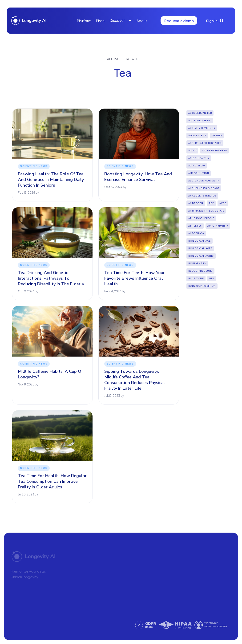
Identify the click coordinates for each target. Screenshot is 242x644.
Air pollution (199, 173)
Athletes (195, 226)
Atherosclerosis (202, 218)
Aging (193, 151)
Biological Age (200, 241)
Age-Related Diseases (205, 143)
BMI (212, 278)
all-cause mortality (204, 181)
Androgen (196, 203)
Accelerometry (200, 120)
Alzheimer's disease (204, 188)
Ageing (217, 135)
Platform (84, 21)
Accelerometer (200, 113)
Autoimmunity (218, 226)
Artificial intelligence (206, 211)
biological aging (201, 256)
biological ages (201, 248)
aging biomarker (215, 151)
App (212, 203)
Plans (100, 21)
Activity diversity (202, 128)
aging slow (197, 166)
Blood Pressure (201, 271)
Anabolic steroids (203, 196)
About (142, 21)
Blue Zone (196, 278)
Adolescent (197, 135)
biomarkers (197, 263)
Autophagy (196, 233)
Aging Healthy (199, 158)
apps (223, 203)
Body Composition (202, 286)
